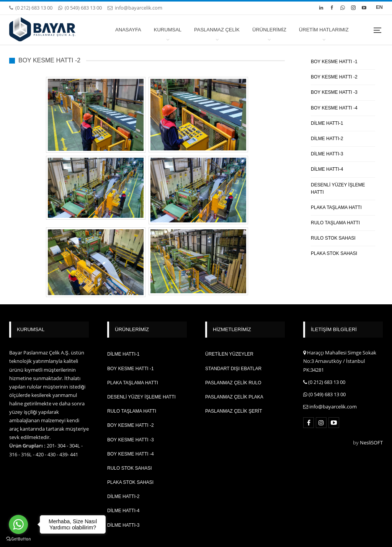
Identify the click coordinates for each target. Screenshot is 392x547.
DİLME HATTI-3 (327, 154)
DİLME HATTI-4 (327, 169)
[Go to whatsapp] (18, 524)
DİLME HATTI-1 (327, 123)
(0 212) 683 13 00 (31, 8)
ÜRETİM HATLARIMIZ (324, 30)
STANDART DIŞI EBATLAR (233, 369)
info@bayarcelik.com (135, 8)
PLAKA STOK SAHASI (334, 253)
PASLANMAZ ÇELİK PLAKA (234, 397)
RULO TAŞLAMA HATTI (335, 223)
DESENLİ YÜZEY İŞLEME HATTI (338, 189)
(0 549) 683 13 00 (80, 8)
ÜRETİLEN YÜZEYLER (229, 354)
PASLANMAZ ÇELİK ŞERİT (234, 411)
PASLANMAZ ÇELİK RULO (233, 383)
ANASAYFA (128, 30)
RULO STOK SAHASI (333, 238)
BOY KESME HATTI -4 (334, 108)
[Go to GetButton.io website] (18, 539)
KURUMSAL (168, 30)
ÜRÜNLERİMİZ (269, 30)
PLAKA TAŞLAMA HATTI (336, 207)
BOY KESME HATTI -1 (334, 62)
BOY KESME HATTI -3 (334, 92)
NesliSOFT (371, 442)
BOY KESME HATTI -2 (334, 77)
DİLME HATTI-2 (327, 139)
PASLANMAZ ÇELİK (217, 30)
